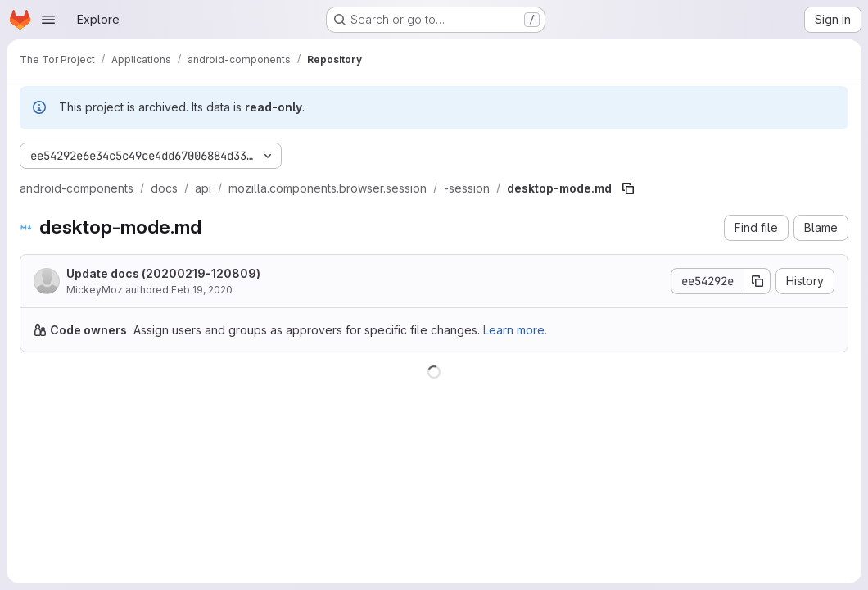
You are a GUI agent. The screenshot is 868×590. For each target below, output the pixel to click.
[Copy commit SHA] (757, 281)
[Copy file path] (628, 188)
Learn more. (515, 330)
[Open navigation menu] (48, 20)
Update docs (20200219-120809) (163, 273)
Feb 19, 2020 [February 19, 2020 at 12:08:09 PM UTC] (202, 290)
